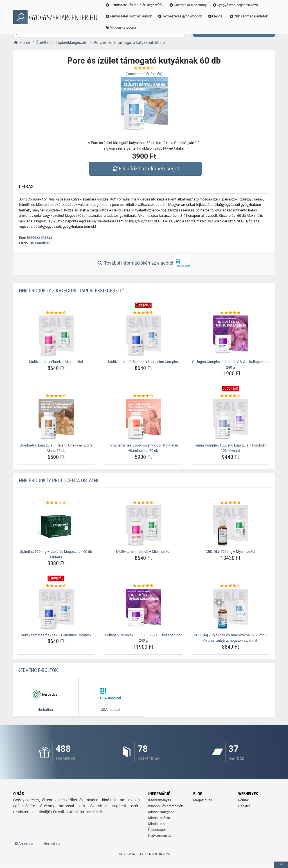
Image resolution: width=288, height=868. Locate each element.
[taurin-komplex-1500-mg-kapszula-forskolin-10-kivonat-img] (230, 420)
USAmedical (40, 243)
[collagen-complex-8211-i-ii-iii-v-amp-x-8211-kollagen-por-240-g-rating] (230, 313)
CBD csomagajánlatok (249, 16)
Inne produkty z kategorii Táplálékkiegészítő (71, 291)
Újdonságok (157, 830)
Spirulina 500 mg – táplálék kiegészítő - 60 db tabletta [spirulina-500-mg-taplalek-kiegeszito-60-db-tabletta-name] (56, 554)
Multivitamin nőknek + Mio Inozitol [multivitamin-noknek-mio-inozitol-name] (56, 362)
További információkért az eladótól (144, 263)
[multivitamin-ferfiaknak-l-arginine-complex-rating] (143, 313)
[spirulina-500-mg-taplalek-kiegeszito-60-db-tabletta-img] (56, 526)
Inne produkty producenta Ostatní (58, 480)
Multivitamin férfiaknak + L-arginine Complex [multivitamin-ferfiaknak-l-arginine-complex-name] (143, 362)
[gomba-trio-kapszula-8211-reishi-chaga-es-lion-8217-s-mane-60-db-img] (56, 420)
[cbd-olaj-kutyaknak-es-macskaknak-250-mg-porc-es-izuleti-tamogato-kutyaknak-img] (230, 610)
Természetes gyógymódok (180, 16)
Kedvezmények (160, 836)
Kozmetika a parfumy (188, 5)
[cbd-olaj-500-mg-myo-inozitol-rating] (230, 503)
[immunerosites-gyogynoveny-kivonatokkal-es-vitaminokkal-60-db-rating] (143, 396)
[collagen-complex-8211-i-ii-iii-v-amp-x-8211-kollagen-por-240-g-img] (230, 337)
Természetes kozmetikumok (129, 16)
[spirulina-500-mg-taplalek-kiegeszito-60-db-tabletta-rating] (56, 503)
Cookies (244, 806)
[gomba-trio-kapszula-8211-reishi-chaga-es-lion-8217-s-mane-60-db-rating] (56, 396)
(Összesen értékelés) (144, 74)
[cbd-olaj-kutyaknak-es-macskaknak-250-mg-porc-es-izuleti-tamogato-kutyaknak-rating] (230, 586)
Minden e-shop (159, 824)
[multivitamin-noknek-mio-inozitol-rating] (56, 313)
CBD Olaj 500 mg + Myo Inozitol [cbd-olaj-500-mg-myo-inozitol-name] (230, 552)
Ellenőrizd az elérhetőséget (145, 169)
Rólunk (243, 800)
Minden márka (159, 818)
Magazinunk (203, 800)
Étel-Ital (216, 16)
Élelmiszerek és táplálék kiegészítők (134, 5)
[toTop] (281, 865)
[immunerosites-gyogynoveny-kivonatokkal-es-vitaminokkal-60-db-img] (143, 420)
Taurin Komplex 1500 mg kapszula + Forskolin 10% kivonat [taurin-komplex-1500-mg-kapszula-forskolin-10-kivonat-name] (230, 448)
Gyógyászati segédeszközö (236, 5)
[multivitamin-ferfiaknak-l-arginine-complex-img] (143, 337)
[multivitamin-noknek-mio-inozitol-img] (56, 337)
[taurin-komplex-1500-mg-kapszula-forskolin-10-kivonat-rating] (230, 396)
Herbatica (52, 844)
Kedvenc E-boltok (38, 670)
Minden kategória (121, 28)
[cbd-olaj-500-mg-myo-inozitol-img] (230, 526)
